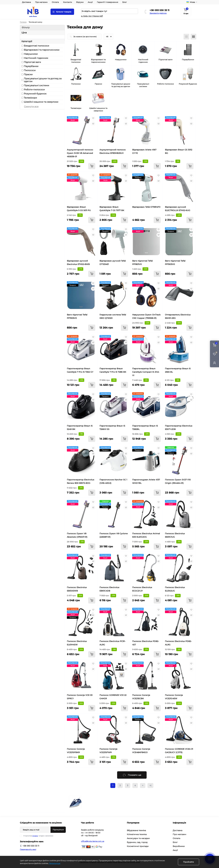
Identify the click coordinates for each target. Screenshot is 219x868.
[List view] (186, 37)
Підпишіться (58, 830)
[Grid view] (193, 37)
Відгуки (80, 2)
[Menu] (62, 12)
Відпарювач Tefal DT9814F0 (146, 207)
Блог (125, 2)
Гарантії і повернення (108, 2)
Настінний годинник (36, 58)
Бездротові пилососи (36, 46)
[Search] (84, 11)
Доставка (26, 2)
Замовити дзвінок (158, 13)
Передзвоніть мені (28, 849)
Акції (90, 2)
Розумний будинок (35, 94)
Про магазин (41, 2)
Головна (23, 22)
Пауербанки (31, 66)
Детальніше (55, 863)
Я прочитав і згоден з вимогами (38, 836)
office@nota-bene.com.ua (93, 841)
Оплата (55, 2)
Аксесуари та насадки (138, 838)
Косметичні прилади (138, 846)
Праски (28, 74)
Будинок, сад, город (137, 842)
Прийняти (189, 862)
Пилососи (30, 70)
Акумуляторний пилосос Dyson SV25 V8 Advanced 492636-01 (80, 153)
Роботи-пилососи (34, 90)
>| (150, 785)
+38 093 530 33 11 (159, 10)
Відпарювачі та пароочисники (42, 50)
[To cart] (92, 166)
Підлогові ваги (32, 62)
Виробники (179, 846)
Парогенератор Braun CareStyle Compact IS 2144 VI (146, 372)
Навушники (31, 54)
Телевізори (30, 98)
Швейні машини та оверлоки (41, 102)
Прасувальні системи (36, 85)
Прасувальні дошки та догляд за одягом (43, 80)
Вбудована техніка (136, 830)
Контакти (68, 2)
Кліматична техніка (137, 834)
